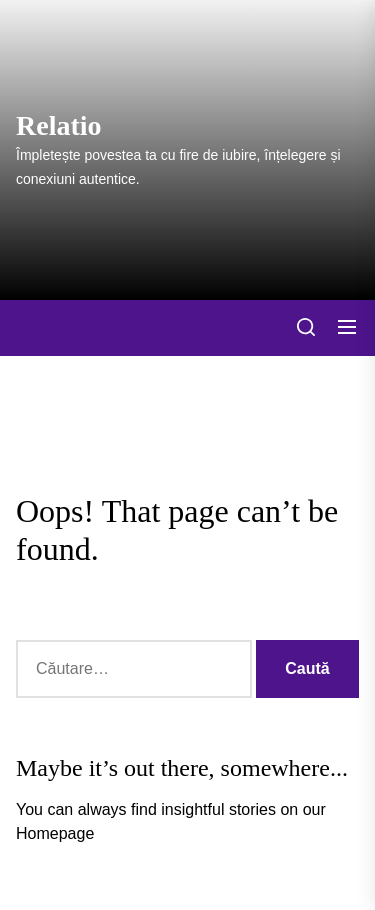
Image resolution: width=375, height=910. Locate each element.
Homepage (55, 833)
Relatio (59, 125)
